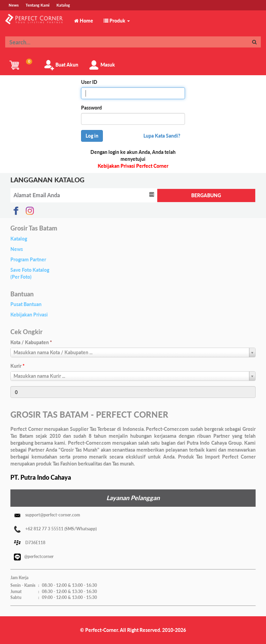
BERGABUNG (206, 195)
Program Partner (28, 259)
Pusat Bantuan (26, 304)
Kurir (17, 366)
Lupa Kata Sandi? (162, 136)
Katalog (19, 239)
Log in (92, 136)
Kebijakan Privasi (29, 315)
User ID (89, 82)
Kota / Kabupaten (31, 342)
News (17, 249)
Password (91, 108)
